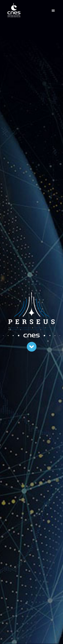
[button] (53, 11)
